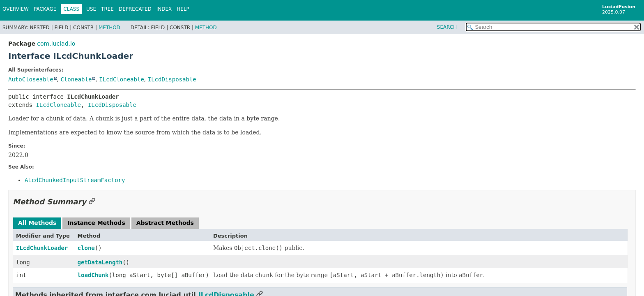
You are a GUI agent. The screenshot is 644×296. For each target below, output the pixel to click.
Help (183, 9)
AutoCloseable (31, 79)
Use (91, 9)
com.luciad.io (56, 44)
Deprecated (135, 9)
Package (45, 9)
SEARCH (447, 27)
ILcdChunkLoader (42, 248)
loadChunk (93, 275)
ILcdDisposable (172, 79)
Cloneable (76, 79)
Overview (16, 9)
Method (109, 28)
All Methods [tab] (37, 223)
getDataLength (100, 262)
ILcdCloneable (122, 79)
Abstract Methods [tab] (165, 223)
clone (86, 248)
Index (164, 9)
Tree (107, 9)
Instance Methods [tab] (96, 223)
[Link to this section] (92, 202)
